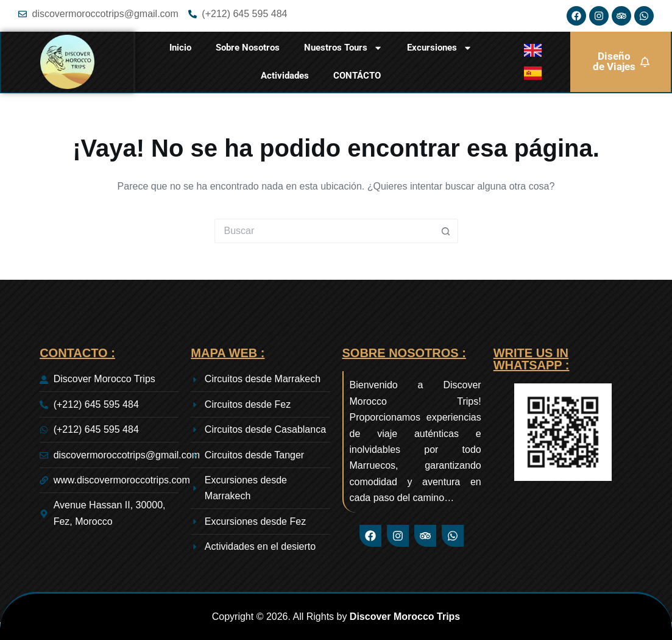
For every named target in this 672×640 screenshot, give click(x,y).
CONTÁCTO (357, 76)
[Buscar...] (324, 231)
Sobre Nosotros (248, 48)
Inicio (180, 48)
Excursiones (440, 48)
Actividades (285, 76)
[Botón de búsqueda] (446, 231)
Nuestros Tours (343, 48)
